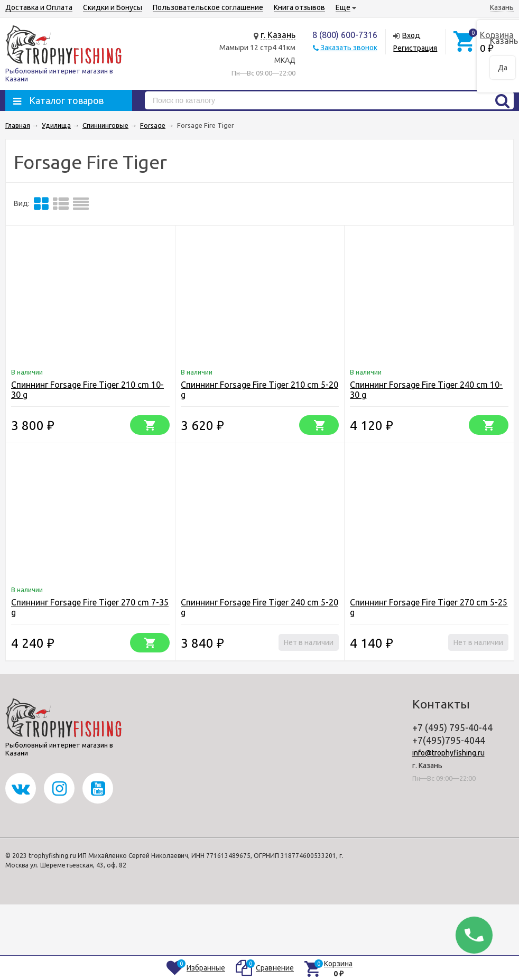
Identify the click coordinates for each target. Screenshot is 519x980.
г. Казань (278, 35)
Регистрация (415, 48)
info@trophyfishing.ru (448, 753)
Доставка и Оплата (39, 7)
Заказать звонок (349, 48)
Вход (411, 35)
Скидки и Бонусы (113, 7)
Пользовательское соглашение (208, 7)
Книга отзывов (299, 7)
